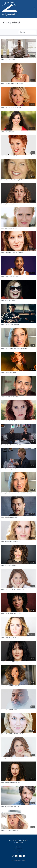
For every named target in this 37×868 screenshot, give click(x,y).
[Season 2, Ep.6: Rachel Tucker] (18, 421)
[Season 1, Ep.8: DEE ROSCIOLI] (18, 662)
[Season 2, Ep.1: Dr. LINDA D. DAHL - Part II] (18, 590)
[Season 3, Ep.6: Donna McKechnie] (18, 156)
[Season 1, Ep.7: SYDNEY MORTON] (18, 686)
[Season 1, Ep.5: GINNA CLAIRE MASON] (18, 734)
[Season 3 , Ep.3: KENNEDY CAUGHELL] (18, 252)
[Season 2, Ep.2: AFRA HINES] (18, 565)
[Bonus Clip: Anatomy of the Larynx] (18, 469)
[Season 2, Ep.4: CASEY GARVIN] (18, 517)
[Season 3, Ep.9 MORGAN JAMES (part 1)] (18, 108)
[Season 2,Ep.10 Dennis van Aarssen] (18, 324)
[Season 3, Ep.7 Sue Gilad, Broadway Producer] (18, 180)
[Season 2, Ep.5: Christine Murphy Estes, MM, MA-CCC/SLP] (18, 493)
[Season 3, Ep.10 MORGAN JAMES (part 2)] (18, 84)
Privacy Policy (19, 850)
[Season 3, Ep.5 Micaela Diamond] (18, 204)
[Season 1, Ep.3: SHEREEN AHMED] (18, 782)
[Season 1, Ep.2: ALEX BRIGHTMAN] (18, 806)
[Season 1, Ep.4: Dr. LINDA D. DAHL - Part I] (18, 758)
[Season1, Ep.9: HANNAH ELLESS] (18, 638)
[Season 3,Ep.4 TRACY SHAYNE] (18, 228)
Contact (19, 846)
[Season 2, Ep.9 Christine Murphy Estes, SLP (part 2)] (18, 349)
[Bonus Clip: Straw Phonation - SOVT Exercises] (18, 445)
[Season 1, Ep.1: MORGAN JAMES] (18, 830)
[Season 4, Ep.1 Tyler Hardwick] (18, 59)
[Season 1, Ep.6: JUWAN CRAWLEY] (18, 710)
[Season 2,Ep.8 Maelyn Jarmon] (18, 373)
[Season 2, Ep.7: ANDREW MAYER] (18, 397)
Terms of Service (18, 852)
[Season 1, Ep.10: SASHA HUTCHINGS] (18, 614)
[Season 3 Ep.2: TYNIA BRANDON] (18, 276)
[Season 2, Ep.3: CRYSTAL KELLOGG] (18, 541)
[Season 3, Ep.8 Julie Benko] (18, 132)
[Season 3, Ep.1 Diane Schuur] (18, 300)
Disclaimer (19, 848)
